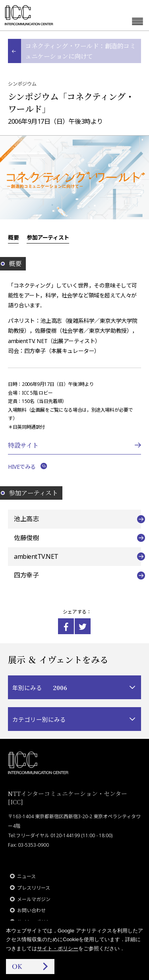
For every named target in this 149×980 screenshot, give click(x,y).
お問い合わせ (31, 910)
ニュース (26, 876)
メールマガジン (34, 899)
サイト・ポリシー (58, 948)
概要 (13, 237)
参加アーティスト (48, 237)
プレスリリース (34, 888)
